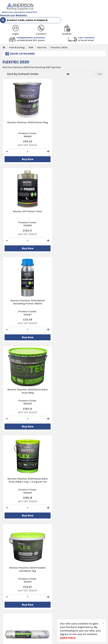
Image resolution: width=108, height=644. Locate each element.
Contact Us (10, 595)
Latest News (10, 601)
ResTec (42, 47)
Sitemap (62, 611)
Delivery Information (70, 595)
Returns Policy (66, 601)
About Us (8, 590)
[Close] (103, 623)
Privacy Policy (66, 606)
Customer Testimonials (18, 611)
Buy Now (27, 159)
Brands (7, 606)
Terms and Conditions (71, 590)
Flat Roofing (17, 47)
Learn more (68, 638)
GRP (31, 47)
